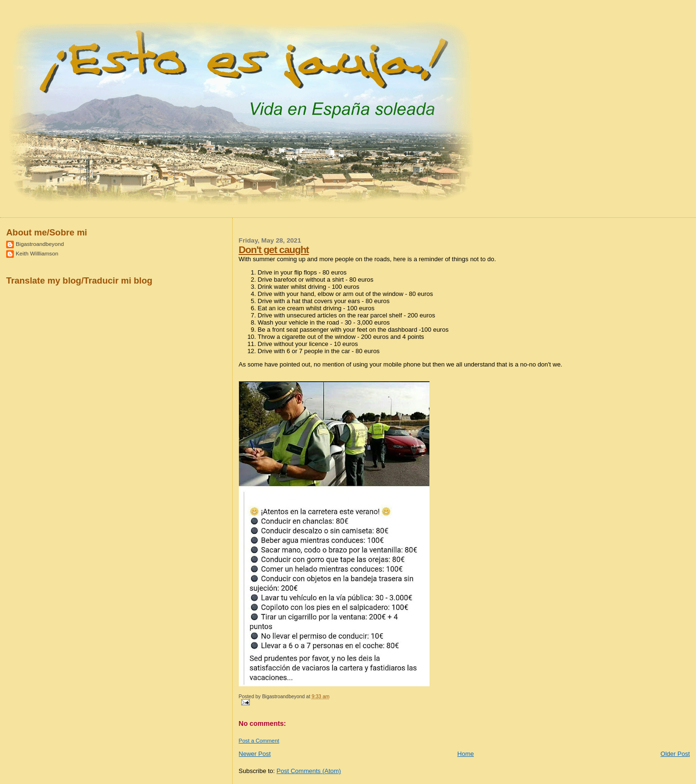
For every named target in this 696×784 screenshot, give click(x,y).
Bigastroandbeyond (40, 244)
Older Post (675, 754)
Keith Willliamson (37, 253)
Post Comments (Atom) (309, 771)
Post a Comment (259, 741)
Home (466, 754)
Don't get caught (274, 249)
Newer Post (255, 754)
